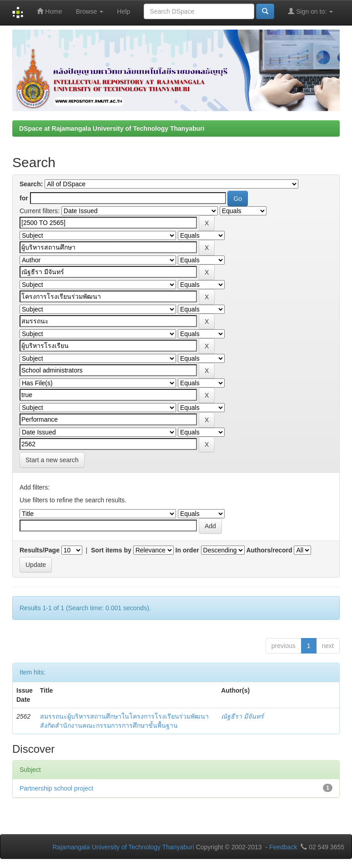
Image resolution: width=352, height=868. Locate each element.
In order (187, 550)
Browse (90, 11)
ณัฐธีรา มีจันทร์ (242, 716)
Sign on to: (310, 11)
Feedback (283, 847)
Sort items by (111, 550)
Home (49, 11)
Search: (31, 184)
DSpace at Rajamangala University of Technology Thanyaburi (112, 128)
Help (123, 11)
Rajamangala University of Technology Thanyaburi (123, 847)
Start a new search (52, 460)
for (24, 198)
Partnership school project (56, 788)
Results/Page (40, 550)
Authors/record (269, 550)
